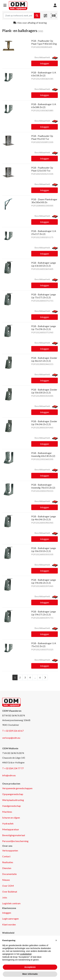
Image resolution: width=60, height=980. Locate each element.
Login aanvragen (10, 919)
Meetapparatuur (11, 829)
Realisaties (8, 862)
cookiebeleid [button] (26, 954)
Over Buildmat (10, 892)
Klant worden (9, 924)
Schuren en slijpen (11, 818)
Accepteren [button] (30, 967)
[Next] (45, 677)
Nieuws (6, 880)
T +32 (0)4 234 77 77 (13, 768)
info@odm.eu (9, 775)
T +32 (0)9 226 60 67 (13, 731)
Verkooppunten (10, 850)
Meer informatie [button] (30, 974)
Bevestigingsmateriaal (14, 835)
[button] (5, 6)
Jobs (5, 897)
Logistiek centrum (11, 903)
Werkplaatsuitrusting (13, 800)
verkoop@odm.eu (11, 738)
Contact (6, 856)
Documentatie (9, 874)
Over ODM (8, 886)
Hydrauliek (8, 823)
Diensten (7, 868)
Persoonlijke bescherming (15, 841)
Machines (7, 812)
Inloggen (45, 63)
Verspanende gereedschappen (17, 788)
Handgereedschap (11, 806)
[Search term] (19, 16)
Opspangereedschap (13, 794)
